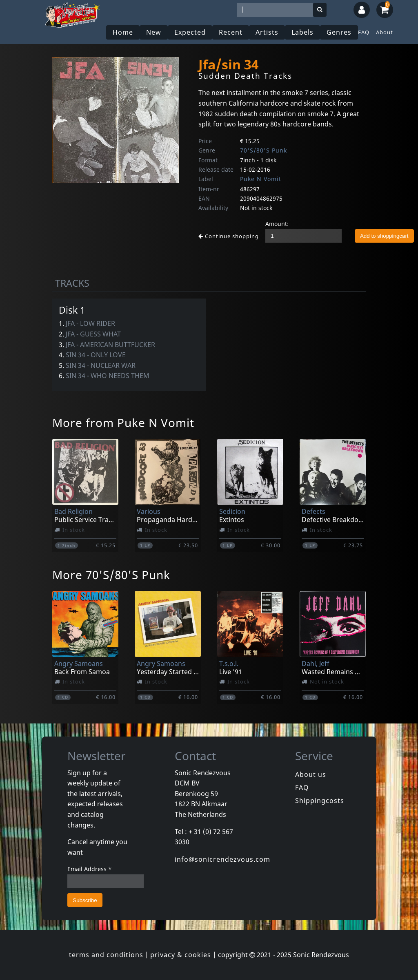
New (154, 32)
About (385, 32)
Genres (339, 32)
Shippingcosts (320, 801)
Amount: (277, 224)
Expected (190, 32)
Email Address (90, 869)
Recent (231, 32)
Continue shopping (229, 236)
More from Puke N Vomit (123, 423)
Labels (302, 32)
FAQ (364, 32)
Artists (267, 32)
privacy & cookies (181, 955)
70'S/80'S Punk (263, 150)
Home (123, 32)
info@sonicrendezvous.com (222, 859)
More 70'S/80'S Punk (111, 575)
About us (311, 774)
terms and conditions (106, 955)
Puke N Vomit (261, 179)
